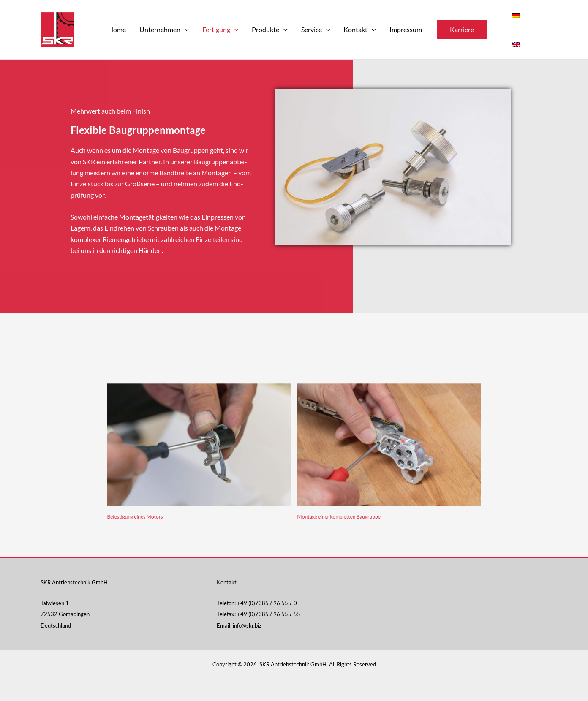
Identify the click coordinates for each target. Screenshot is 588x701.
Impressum (406, 29)
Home (117, 29)
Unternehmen (164, 30)
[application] (185, 30)
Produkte (270, 30)
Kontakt (360, 30)
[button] (462, 30)
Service (316, 30)
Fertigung (220, 30)
